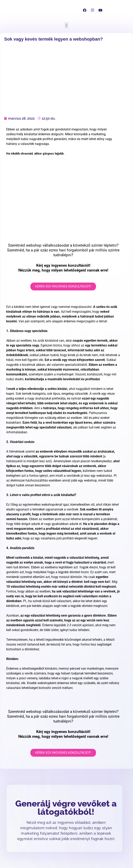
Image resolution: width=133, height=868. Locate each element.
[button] (66, 25)
